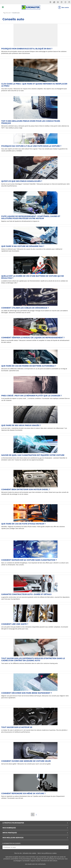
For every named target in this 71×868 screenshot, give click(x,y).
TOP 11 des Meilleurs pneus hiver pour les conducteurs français (31, 122)
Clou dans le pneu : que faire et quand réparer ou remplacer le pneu (34, 85)
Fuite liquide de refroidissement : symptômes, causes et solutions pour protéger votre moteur (31, 217)
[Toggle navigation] (3, 7)
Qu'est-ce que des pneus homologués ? (22, 181)
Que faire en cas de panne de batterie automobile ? (29, 366)
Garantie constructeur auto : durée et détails (26, 594)
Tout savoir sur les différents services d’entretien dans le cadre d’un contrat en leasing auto (33, 659)
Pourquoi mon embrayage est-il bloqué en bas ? (27, 48)
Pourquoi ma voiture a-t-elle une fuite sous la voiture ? (31, 146)
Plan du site (18, 853)
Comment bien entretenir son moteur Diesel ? (26, 489)
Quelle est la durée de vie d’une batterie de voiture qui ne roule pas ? (33, 277)
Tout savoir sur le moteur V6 (17, 727)
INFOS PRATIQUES (35, 833)
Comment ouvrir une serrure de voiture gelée (26, 761)
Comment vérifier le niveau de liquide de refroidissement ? (33, 337)
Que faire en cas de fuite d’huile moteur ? (23, 524)
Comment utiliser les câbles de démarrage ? (25, 308)
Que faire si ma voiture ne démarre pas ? (23, 246)
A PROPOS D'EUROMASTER (35, 823)
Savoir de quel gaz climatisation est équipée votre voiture (33, 455)
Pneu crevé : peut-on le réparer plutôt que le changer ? (31, 395)
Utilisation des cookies (29, 853)
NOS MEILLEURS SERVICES (35, 837)
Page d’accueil (7, 12)
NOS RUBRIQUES (35, 828)
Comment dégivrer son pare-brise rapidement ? (27, 693)
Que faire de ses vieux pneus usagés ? (21, 425)
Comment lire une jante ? (15, 624)
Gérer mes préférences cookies (47, 853)
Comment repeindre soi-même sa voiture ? (23, 793)
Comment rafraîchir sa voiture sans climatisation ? (29, 560)
